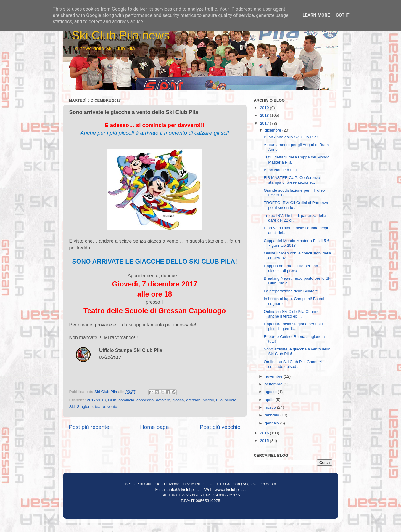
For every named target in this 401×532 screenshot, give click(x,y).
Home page (154, 427)
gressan (193, 400)
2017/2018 (96, 400)
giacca (178, 400)
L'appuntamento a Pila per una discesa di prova (291, 268)
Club (112, 400)
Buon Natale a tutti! (281, 170)
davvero (163, 400)
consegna (145, 400)
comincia (126, 400)
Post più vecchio (220, 427)
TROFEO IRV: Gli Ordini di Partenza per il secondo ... (296, 205)
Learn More (316, 15)
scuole (231, 400)
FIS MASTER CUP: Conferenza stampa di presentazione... (292, 180)
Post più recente (89, 427)
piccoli (208, 400)
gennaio (273, 423)
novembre (274, 376)
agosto (271, 392)
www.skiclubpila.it (230, 489)
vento (112, 407)
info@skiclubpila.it (185, 489)
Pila (219, 400)
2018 (265, 115)
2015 (265, 441)
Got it (342, 15)
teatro (100, 407)
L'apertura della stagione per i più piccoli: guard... (293, 326)
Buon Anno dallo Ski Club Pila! (291, 137)
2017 (265, 123)
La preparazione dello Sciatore (291, 291)
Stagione (85, 407)
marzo (271, 407)
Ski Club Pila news (121, 35)
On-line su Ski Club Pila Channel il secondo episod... (294, 364)
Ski (72, 407)
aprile (270, 400)
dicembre (274, 130)
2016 (265, 433)
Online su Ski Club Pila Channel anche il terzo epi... (292, 314)
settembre (274, 384)
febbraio (273, 415)
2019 (265, 108)
